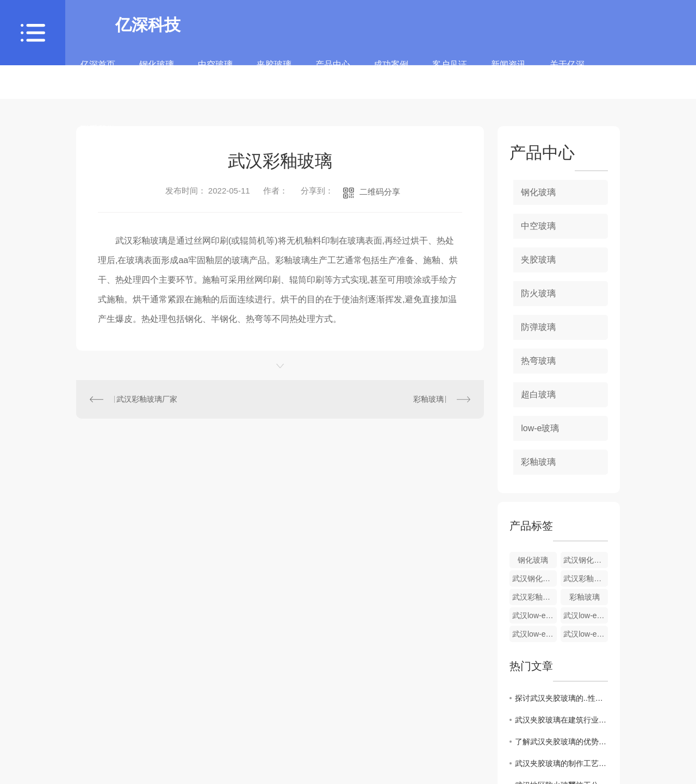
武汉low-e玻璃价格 (535, 615)
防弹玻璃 (538, 327)
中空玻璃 (215, 72)
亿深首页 (98, 72)
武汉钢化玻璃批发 (535, 578)
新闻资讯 (508, 72)
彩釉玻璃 (428, 399)
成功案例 (391, 72)
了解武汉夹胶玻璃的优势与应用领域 (561, 742)
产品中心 (333, 72)
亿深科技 (148, 25)
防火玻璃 (538, 293)
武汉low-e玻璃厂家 (535, 634)
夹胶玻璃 (274, 72)
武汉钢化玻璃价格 (586, 560)
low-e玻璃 (540, 428)
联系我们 (98, 137)
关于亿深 (567, 72)
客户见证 (450, 72)
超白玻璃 (538, 394)
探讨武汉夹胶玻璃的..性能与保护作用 (561, 698)
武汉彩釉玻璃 (535, 597)
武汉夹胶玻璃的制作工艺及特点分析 (561, 763)
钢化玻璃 (157, 72)
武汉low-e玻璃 (586, 634)
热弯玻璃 (538, 361)
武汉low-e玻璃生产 (586, 615)
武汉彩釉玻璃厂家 (147, 399)
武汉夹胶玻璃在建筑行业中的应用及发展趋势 (561, 720)
